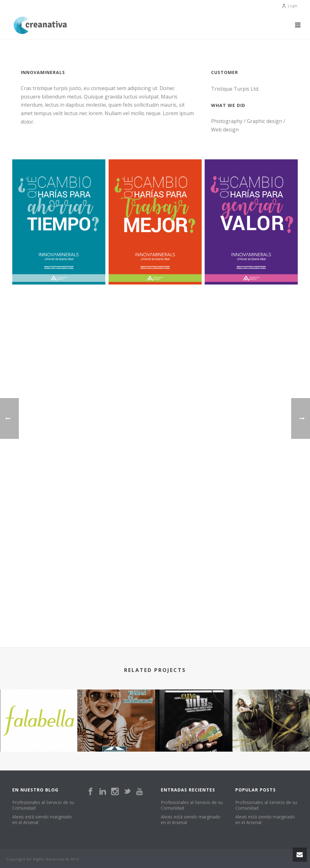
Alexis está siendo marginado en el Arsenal (42, 820)
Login (289, 6)
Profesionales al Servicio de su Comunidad (43, 805)
